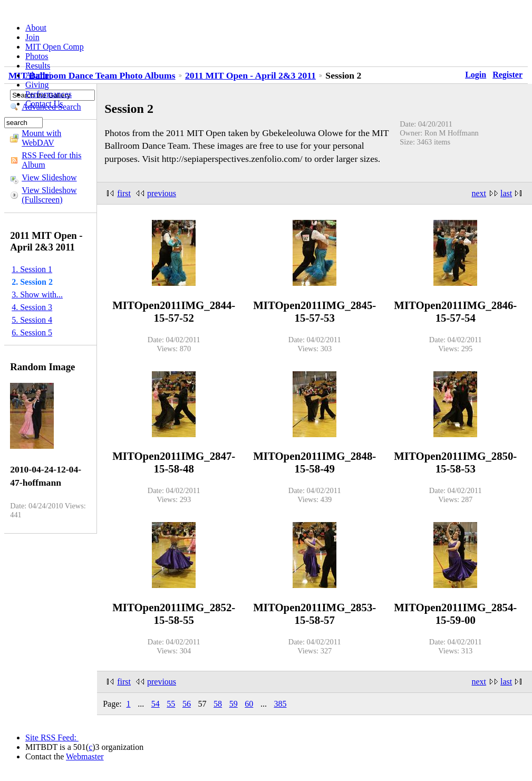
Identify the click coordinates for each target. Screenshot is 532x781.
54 (156, 704)
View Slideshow (49, 177)
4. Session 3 (32, 307)
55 (171, 704)
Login (476, 75)
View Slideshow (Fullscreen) (49, 195)
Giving (37, 85)
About (36, 28)
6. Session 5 (32, 332)
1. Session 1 (32, 269)
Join (32, 37)
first (124, 193)
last (506, 193)
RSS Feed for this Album (51, 160)
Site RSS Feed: (52, 737)
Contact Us (44, 104)
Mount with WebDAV (41, 138)
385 (280, 704)
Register (507, 75)
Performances (49, 94)
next (479, 193)
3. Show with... (37, 295)
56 (187, 704)
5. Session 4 (32, 320)
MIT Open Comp (55, 47)
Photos (37, 56)
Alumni (38, 75)
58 (218, 704)
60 (249, 704)
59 (234, 704)
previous (162, 193)
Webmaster (85, 756)
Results (38, 66)
